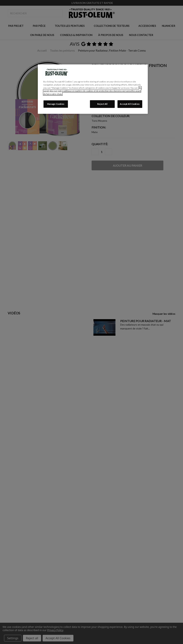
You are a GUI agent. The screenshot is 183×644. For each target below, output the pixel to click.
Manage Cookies (56, 104)
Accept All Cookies (130, 104)
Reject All (102, 104)
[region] (93, 89)
